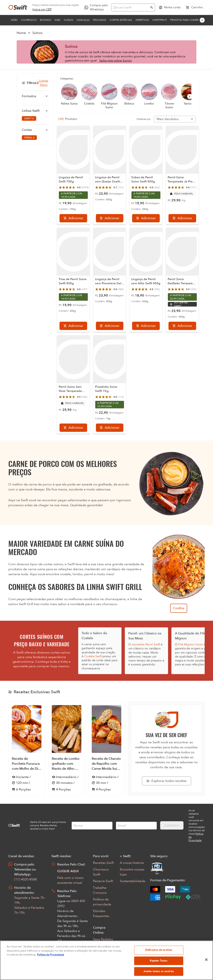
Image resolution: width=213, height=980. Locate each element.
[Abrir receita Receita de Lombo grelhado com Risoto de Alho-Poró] (67, 749)
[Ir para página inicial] (18, 7)
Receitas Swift (103, 863)
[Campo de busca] (131, 7)
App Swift (100, 959)
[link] (42, 10)
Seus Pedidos (103, 939)
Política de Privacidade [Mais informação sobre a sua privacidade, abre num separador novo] (51, 974)
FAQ (96, 946)
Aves (58, 20)
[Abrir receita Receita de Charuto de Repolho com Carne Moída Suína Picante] (106, 749)
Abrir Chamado (69, 954)
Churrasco (29, 20)
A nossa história (132, 863)
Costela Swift (93, 656)
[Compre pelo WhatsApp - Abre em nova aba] (97, 7)
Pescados (100, 20)
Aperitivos (142, 20)
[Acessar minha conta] (170, 7)
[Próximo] (202, 20)
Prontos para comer (184, 20)
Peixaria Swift (103, 881)
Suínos (69, 20)
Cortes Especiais (121, 20)
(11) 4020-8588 (25, 879)
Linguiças (83, 20)
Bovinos (46, 20)
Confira (179, 608)
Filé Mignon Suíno (191, 645)
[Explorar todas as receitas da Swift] (167, 781)
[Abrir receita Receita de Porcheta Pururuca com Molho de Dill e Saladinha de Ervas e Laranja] (27, 749)
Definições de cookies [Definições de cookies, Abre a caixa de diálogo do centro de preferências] (159, 969)
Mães (14, 20)
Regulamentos (104, 953)
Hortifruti (160, 20)
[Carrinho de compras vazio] (194, 7)
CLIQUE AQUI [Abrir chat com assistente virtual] (68, 871)
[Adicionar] (73, 218)
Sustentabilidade (133, 881)
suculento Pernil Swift (146, 645)
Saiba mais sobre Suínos (115, 61)
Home (21, 33)
